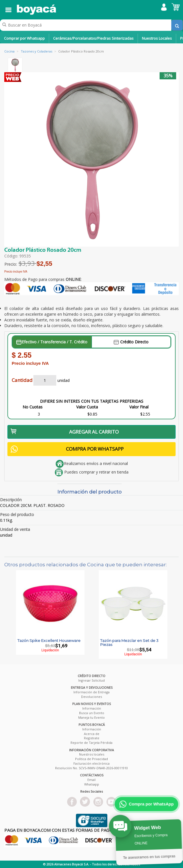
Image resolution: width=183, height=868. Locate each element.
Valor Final (139, 407)
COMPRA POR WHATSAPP (67, 449)
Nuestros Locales (157, 38)
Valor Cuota (87, 407)
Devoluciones (91, 697)
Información (92, 708)
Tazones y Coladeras (37, 51)
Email (91, 780)
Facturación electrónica (91, 763)
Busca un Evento (92, 713)
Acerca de (92, 734)
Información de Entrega (91, 692)
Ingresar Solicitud (91, 680)
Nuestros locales (92, 754)
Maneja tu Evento (91, 717)
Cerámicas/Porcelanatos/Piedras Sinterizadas (93, 38)
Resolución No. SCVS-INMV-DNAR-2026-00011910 (91, 768)
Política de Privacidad (91, 759)
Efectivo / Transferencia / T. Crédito (52, 342)
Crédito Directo (131, 342)
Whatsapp (92, 784)
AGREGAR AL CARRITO (65, 432)
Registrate (92, 738)
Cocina (9, 51)
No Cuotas (33, 407)
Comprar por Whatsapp (24, 38)
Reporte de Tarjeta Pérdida (91, 743)
